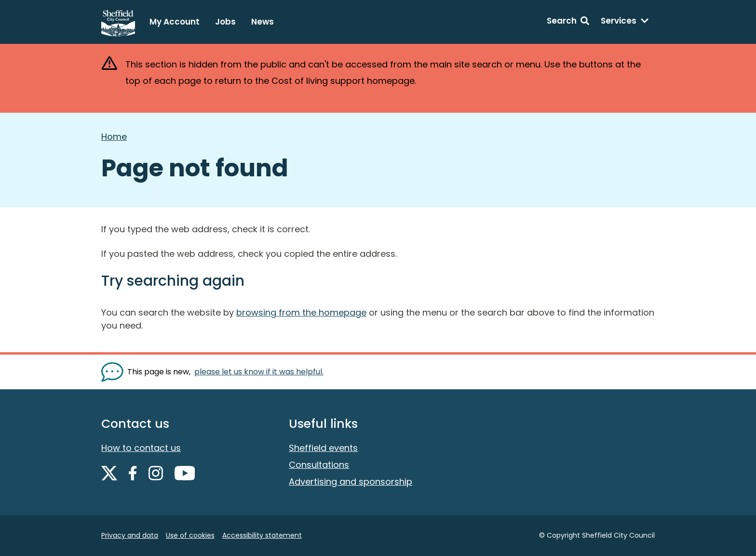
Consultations (319, 465)
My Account (175, 22)
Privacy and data (130, 535)
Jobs (225, 22)
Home (114, 137)
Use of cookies (190, 535)
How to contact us (141, 448)
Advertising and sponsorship (351, 482)
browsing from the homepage (301, 312)
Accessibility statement (262, 535)
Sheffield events (323, 448)
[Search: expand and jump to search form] (568, 22)
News (263, 22)
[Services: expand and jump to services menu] (625, 22)
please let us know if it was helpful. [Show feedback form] (259, 372)
